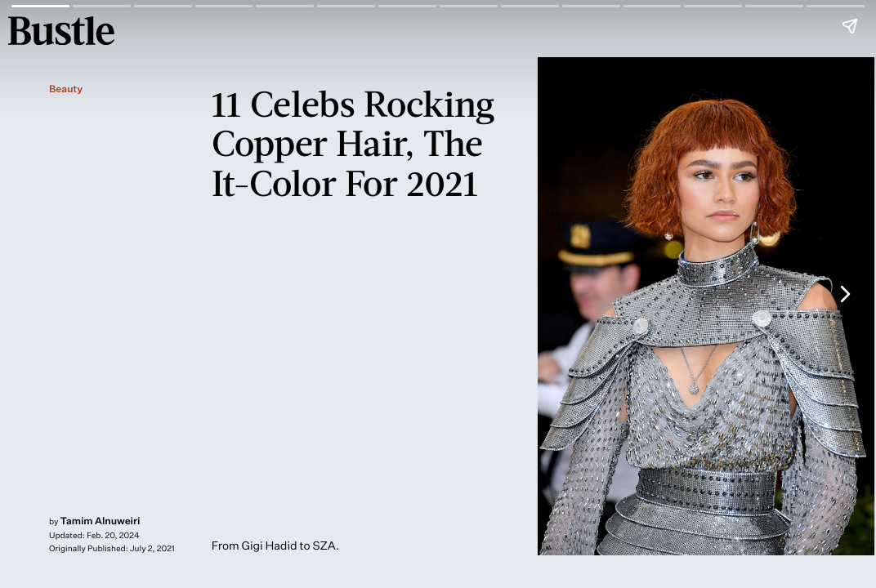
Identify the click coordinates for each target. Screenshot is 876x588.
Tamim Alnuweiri (101, 521)
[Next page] (844, 294)
